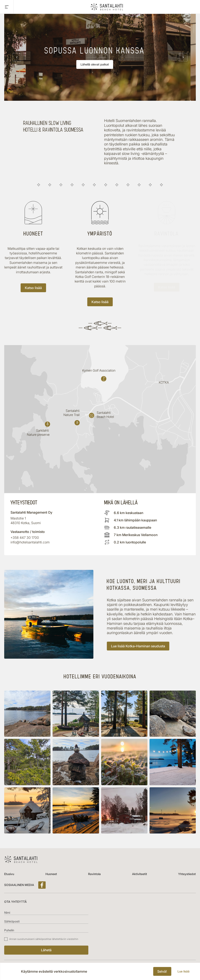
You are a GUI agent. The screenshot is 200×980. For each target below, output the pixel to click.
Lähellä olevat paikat (100, 64)
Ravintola (94, 874)
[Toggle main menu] (7, 7)
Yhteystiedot (187, 874)
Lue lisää (183, 971)
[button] (27, 714)
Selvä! (162, 971)
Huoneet (51, 874)
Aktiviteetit (140, 874)
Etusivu (9, 874)
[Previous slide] (17, 57)
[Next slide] (183, 57)
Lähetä (46, 950)
